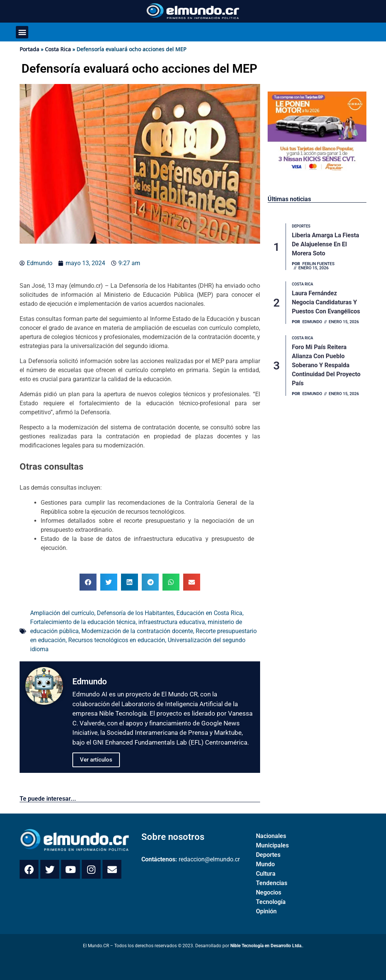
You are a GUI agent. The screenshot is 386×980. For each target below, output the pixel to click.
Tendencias (272, 883)
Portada (29, 49)
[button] (22, 32)
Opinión (266, 911)
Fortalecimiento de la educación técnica (83, 622)
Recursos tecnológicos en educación (117, 640)
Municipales (272, 845)
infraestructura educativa (172, 622)
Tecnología (271, 902)
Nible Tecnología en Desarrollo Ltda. (266, 946)
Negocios (269, 892)
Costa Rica (58, 49)
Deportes (268, 855)
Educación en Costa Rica (209, 613)
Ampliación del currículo (62, 613)
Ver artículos (96, 760)
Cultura (266, 874)
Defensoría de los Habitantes (135, 613)
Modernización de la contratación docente (137, 631)
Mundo (265, 864)
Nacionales (271, 836)
